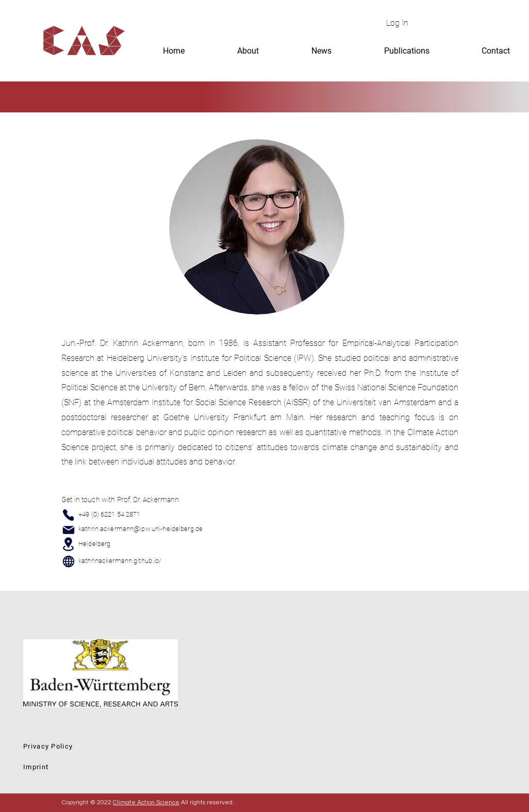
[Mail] (68, 530)
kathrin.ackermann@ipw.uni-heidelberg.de (140, 529)
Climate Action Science (146, 802)
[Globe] (69, 561)
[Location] (68, 544)
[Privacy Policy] (96, 746)
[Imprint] (96, 767)
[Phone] (68, 515)
